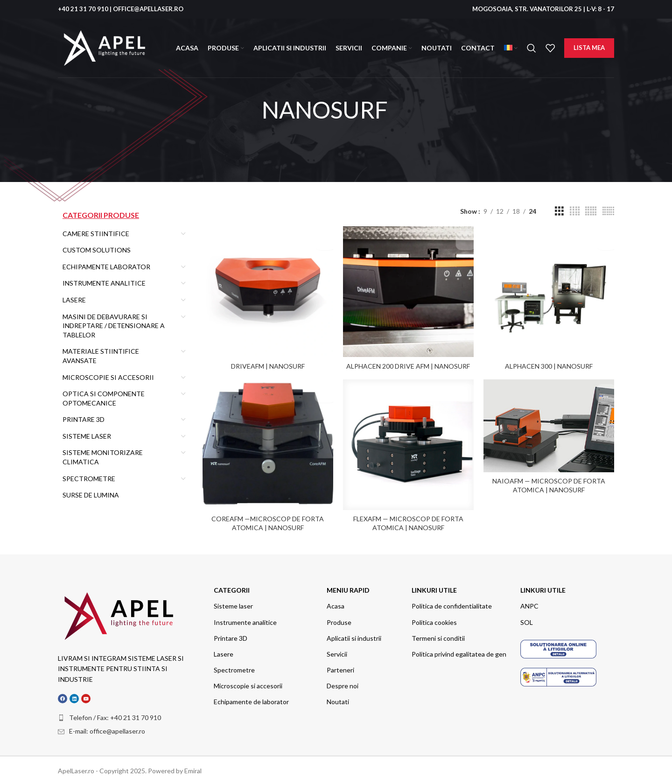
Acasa (336, 605)
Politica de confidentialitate (452, 605)
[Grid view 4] (575, 211)
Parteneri (340, 668)
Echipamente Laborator (106, 267)
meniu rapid (348, 589)
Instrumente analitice (245, 621)
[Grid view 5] (591, 211)
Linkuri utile (434, 589)
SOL (527, 621)
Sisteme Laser (87, 436)
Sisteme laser (233, 605)
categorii (232, 589)
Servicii (337, 653)
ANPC (529, 605)
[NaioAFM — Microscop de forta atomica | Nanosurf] (550, 426)
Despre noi (343, 684)
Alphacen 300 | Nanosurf (550, 363)
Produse (339, 621)
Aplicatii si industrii (354, 637)
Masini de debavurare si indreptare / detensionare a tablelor (114, 326)
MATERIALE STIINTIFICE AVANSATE (101, 356)
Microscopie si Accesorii (108, 377)
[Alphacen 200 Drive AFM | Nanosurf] (408, 290)
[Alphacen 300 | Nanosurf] (550, 290)
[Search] (532, 48)
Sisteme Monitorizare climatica (103, 457)
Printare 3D (84, 419)
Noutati (338, 701)
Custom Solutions (97, 250)
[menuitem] (511, 48)
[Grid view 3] (559, 211)
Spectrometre (89, 479)
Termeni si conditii (438, 637)
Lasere (74, 300)
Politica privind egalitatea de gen (459, 653)
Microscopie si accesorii (248, 684)
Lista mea (589, 48)
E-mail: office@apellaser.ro (107, 730)
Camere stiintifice (96, 234)
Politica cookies (434, 621)
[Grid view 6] (608, 211)
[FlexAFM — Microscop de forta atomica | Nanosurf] (408, 445)
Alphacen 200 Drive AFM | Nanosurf (408, 363)
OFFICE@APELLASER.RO (148, 9)
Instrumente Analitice (104, 283)
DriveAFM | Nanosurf (266, 363)
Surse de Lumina (91, 495)
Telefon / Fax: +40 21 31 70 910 (115, 716)
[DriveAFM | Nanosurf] (266, 290)
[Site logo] (105, 47)
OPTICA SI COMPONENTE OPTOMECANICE (104, 398)
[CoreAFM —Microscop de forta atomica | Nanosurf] (266, 445)
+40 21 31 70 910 (83, 9)
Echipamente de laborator (251, 701)
